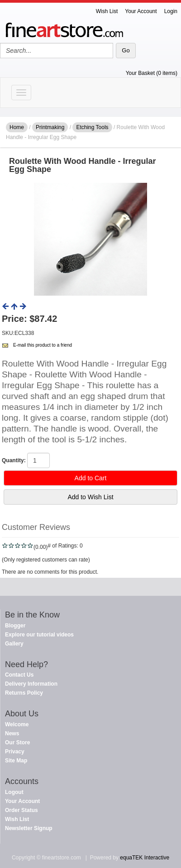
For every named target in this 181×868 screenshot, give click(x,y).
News (12, 733)
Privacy (15, 752)
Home (17, 127)
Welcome (17, 724)
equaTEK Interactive (145, 858)
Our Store (17, 743)
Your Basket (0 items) (152, 73)
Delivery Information (31, 684)
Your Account (141, 11)
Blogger (15, 626)
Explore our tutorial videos (39, 635)
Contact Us (19, 675)
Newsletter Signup (29, 828)
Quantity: (14, 460)
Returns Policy (24, 693)
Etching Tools (92, 127)
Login (171, 11)
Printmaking (50, 127)
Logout (14, 792)
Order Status (21, 810)
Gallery (14, 644)
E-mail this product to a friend (43, 345)
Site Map (16, 761)
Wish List (107, 11)
